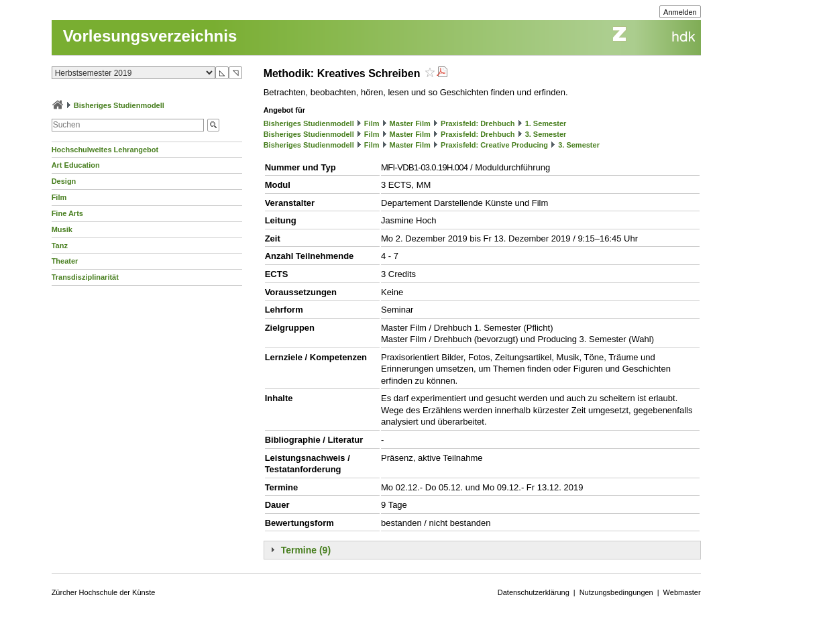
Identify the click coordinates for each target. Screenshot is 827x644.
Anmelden (680, 12)
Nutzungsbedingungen (616, 592)
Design (64, 181)
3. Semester (546, 134)
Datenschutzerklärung (534, 592)
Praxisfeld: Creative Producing (494, 145)
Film (59, 197)
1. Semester (546, 123)
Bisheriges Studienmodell (119, 105)
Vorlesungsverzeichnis (150, 36)
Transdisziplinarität (85, 277)
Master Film (410, 123)
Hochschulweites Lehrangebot (105, 150)
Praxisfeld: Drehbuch (478, 123)
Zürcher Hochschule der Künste (104, 592)
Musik (62, 229)
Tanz (60, 246)
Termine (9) (306, 550)
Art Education (76, 165)
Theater (65, 261)
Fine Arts (67, 213)
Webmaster (682, 592)
